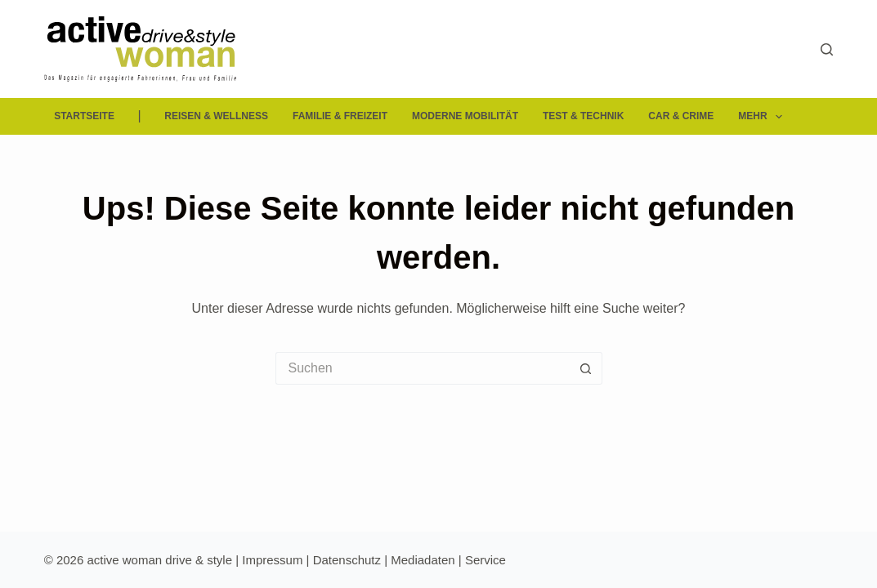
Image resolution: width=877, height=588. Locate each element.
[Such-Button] (586, 368)
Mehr (763, 117)
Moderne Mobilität (465, 116)
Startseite (84, 116)
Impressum (272, 560)
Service (485, 560)
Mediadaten (423, 560)
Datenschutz (347, 560)
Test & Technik (583, 116)
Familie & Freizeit (340, 116)
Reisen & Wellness (216, 116)
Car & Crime (681, 116)
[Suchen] (827, 49)
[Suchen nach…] (423, 368)
